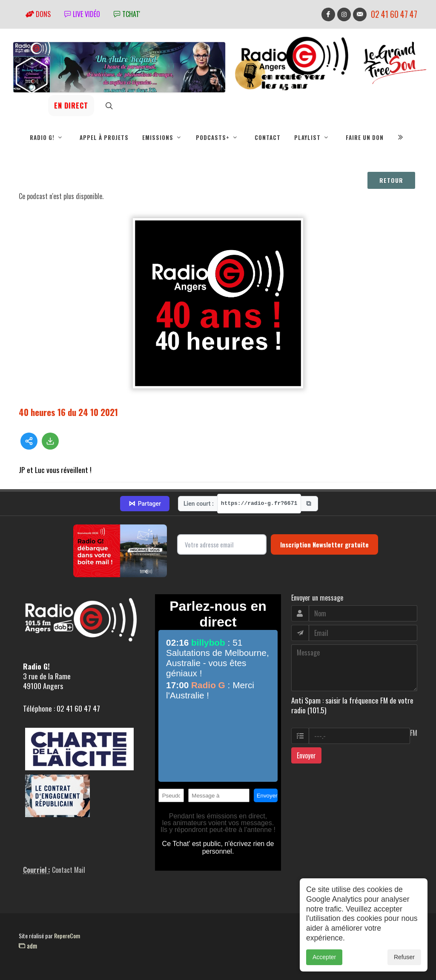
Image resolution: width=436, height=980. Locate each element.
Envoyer (306, 755)
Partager (145, 504)
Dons (38, 14)
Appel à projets (104, 137)
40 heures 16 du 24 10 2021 (68, 412)
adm (28, 946)
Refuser (404, 967)
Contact (268, 137)
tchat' (127, 14)
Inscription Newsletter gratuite (324, 544)
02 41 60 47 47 (394, 14)
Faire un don (365, 137)
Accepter (324, 967)
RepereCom (67, 936)
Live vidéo (82, 14)
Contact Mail (69, 870)
